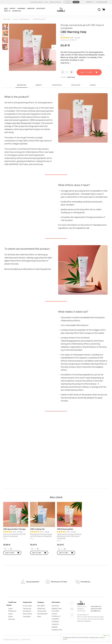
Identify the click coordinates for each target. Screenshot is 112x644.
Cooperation (27, 602)
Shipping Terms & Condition (57, 610)
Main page (7, 19)
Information (56, 602)
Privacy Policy (26, 640)
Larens (10, 614)
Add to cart (89, 72)
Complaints (55, 622)
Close (106, 636)
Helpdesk (55, 627)
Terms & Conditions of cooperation (56, 616)
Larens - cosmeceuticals (21, 19)
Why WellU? (41, 606)
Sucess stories (27, 606)
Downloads (55, 606)
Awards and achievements (42, 610)
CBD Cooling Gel (37, 529)
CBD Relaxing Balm (65, 529)
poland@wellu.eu (96, 611)
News (39, 616)
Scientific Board (42, 614)
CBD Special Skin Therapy (14, 529)
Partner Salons (27, 614)
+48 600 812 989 (96, 609)
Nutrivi (11, 616)
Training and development (27, 610)
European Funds (57, 630)
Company (41, 602)
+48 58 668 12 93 (96, 606)
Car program (27, 616)
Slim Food (12, 619)
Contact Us (55, 624)
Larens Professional (12, 610)
